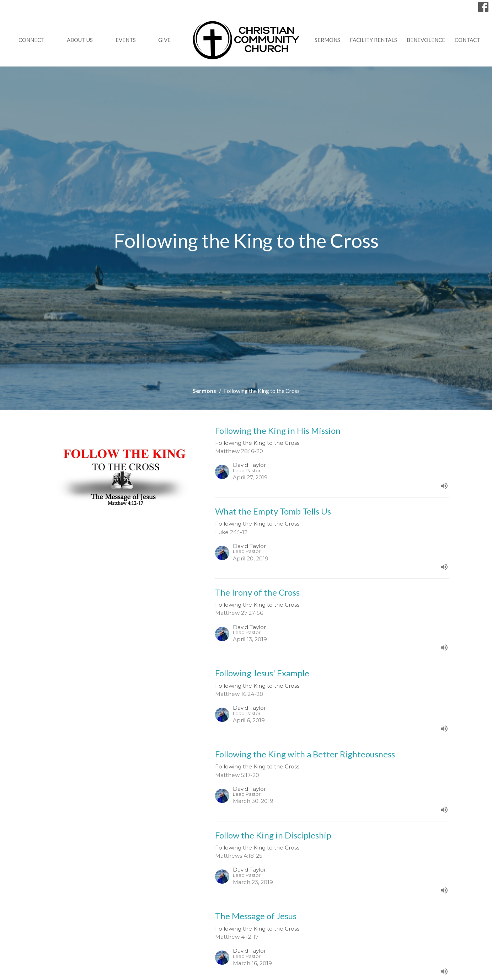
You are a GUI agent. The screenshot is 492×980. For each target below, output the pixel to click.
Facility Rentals (373, 40)
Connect (31, 40)
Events (126, 40)
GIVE (164, 40)
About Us (80, 40)
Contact (467, 40)
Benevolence (426, 40)
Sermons (327, 40)
